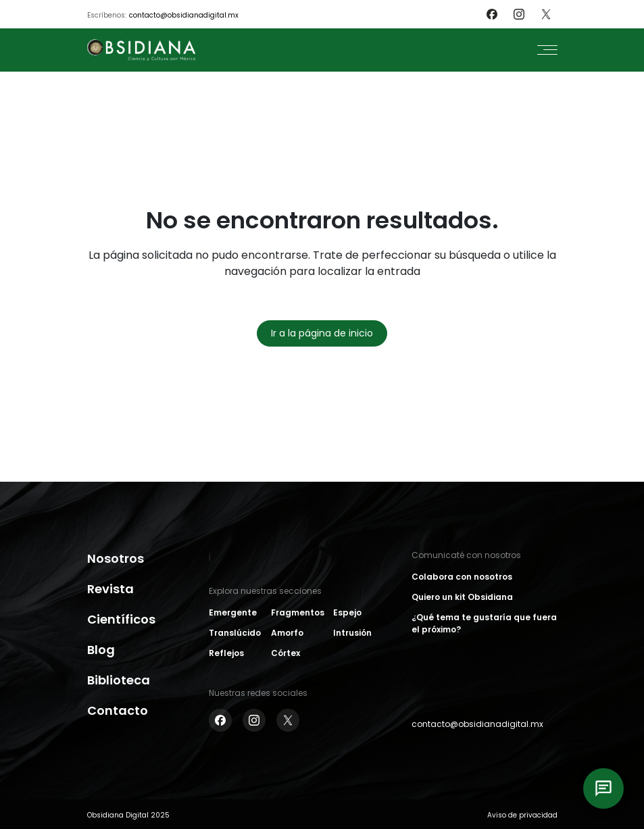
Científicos (121, 619)
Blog (101, 650)
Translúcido (235, 633)
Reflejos (226, 653)
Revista (110, 589)
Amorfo (287, 633)
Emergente (233, 612)
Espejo (347, 612)
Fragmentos (298, 612)
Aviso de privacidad (522, 815)
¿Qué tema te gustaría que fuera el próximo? (484, 623)
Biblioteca (119, 680)
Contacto (118, 710)
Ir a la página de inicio (322, 333)
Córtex (286, 653)
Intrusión (352, 633)
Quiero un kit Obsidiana (462, 597)
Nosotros (116, 558)
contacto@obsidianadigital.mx (184, 15)
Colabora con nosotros (462, 577)
